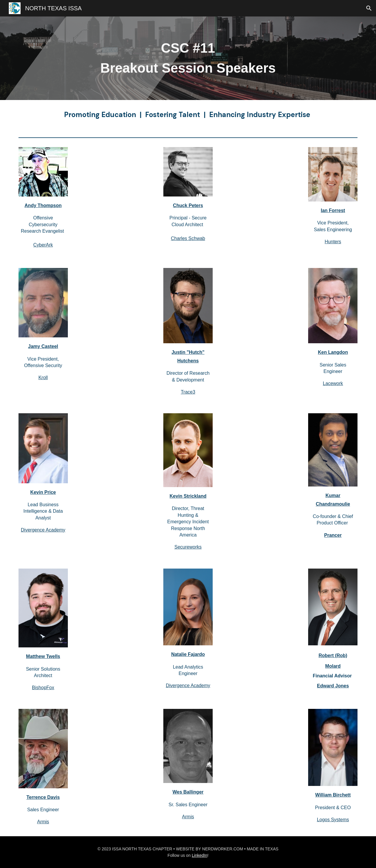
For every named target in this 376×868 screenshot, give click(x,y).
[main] (188, 58)
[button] (369, 8)
